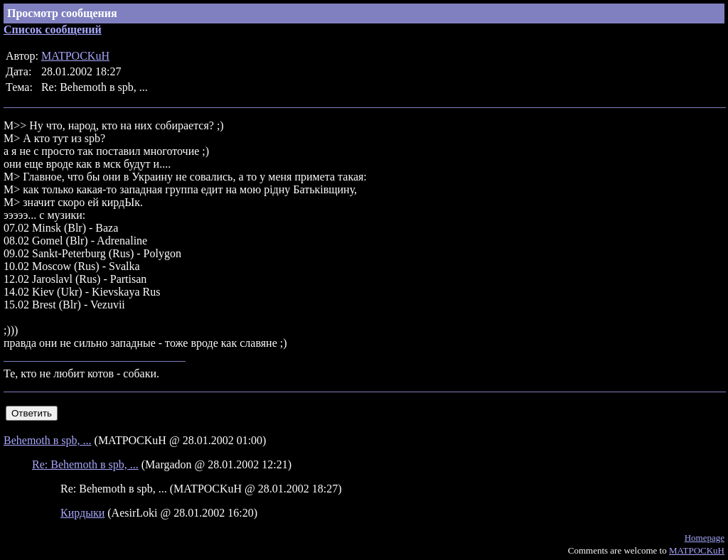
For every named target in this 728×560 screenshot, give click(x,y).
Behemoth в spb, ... (48, 440)
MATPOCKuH (75, 56)
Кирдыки (82, 513)
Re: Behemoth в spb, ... (85, 464)
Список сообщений (53, 29)
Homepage (705, 538)
